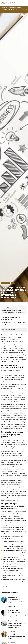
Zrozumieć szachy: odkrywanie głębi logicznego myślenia (17, 615)
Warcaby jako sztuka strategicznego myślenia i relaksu (16, 636)
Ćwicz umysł (6, 283)
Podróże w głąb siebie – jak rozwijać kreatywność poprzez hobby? (17, 626)
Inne (13, 283)
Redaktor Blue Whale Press (11, 317)
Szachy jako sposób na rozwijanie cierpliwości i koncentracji (11, 8)
